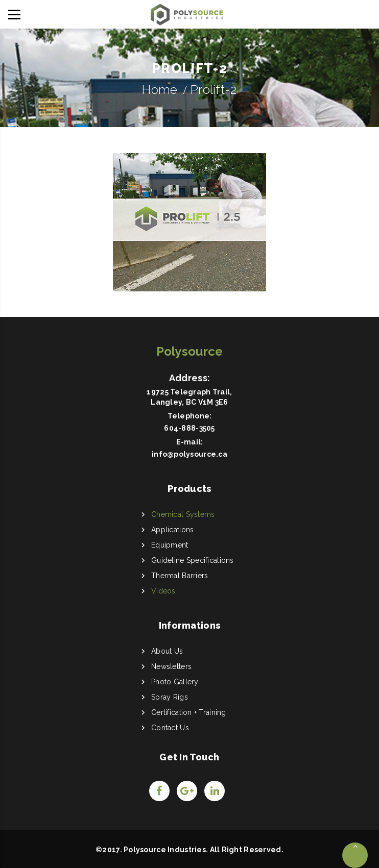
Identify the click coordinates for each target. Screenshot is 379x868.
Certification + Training (189, 712)
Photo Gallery (175, 682)
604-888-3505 (189, 428)
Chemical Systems (183, 514)
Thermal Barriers (180, 576)
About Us (167, 651)
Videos (163, 591)
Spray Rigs (170, 697)
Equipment (170, 545)
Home (160, 90)
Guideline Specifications (193, 560)
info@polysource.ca (189, 454)
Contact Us (170, 728)
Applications (172, 530)
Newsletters (171, 666)
